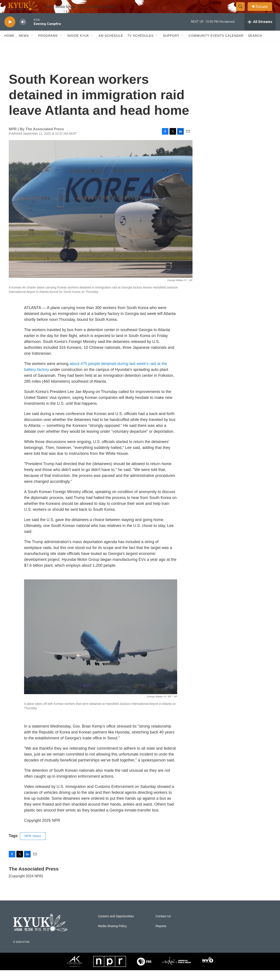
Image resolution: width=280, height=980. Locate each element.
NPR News (33, 846)
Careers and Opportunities (116, 926)
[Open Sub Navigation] (32, 45)
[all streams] (260, 32)
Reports (161, 936)
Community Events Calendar (216, 45)
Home (9, 45)
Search (255, 45)
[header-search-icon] (242, 12)
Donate (264, 11)
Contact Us (163, 926)
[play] (10, 32)
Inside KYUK (78, 45)
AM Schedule (111, 45)
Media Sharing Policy (112, 936)
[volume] (23, 32)
